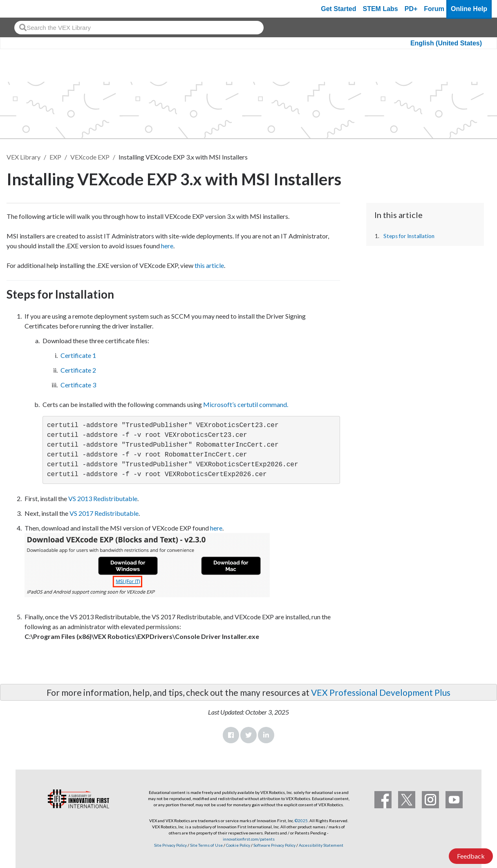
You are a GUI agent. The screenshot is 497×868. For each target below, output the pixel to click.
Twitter (248, 735)
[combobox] (139, 28)
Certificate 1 (78, 355)
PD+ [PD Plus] (411, 9)
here (167, 246)
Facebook (231, 735)
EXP (55, 157)
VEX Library (24, 157)
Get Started (338, 9)
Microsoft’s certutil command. (246, 404)
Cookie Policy (238, 845)
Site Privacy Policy (170, 845)
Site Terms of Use (206, 845)
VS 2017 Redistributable (104, 513)
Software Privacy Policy (274, 845)
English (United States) (446, 43)
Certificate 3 (78, 385)
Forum (434, 9)
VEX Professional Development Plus (381, 692)
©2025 (301, 821)
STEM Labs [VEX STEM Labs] (381, 9)
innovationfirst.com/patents (249, 839)
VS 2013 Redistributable (103, 498)
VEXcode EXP (90, 157)
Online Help (469, 9)
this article (209, 265)
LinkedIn (266, 735)
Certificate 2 (78, 370)
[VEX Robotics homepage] (22, 9)
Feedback (471, 856)
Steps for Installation (409, 236)
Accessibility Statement (321, 845)
